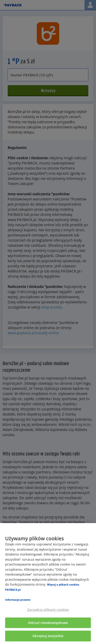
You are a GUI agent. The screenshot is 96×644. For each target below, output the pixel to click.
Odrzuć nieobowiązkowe (48, 623)
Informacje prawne (18, 600)
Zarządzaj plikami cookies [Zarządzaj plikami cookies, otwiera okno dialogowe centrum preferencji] (48, 610)
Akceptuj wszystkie (48, 636)
